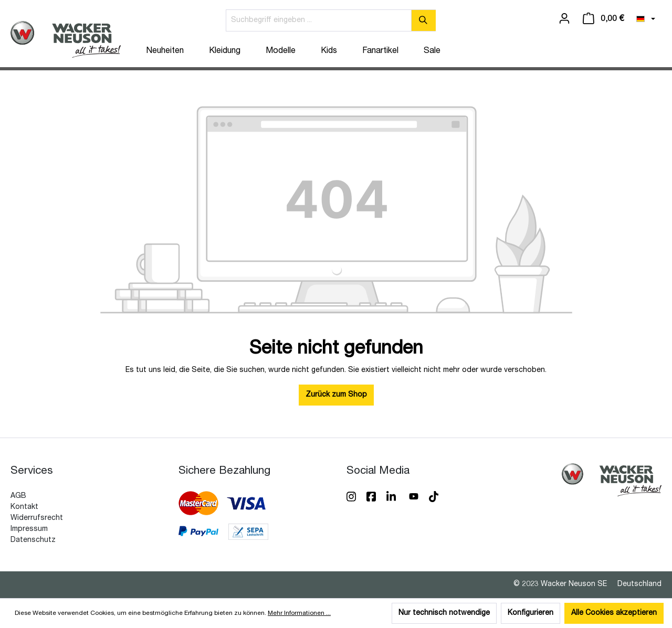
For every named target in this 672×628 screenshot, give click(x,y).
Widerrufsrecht (37, 518)
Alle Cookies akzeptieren (614, 613)
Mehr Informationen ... (299, 613)
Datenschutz (33, 540)
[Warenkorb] (603, 19)
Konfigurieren (531, 613)
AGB (18, 496)
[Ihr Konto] (564, 19)
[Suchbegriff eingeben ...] (319, 20)
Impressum (29, 529)
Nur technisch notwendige (444, 613)
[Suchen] (423, 20)
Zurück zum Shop (336, 395)
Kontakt (24, 507)
